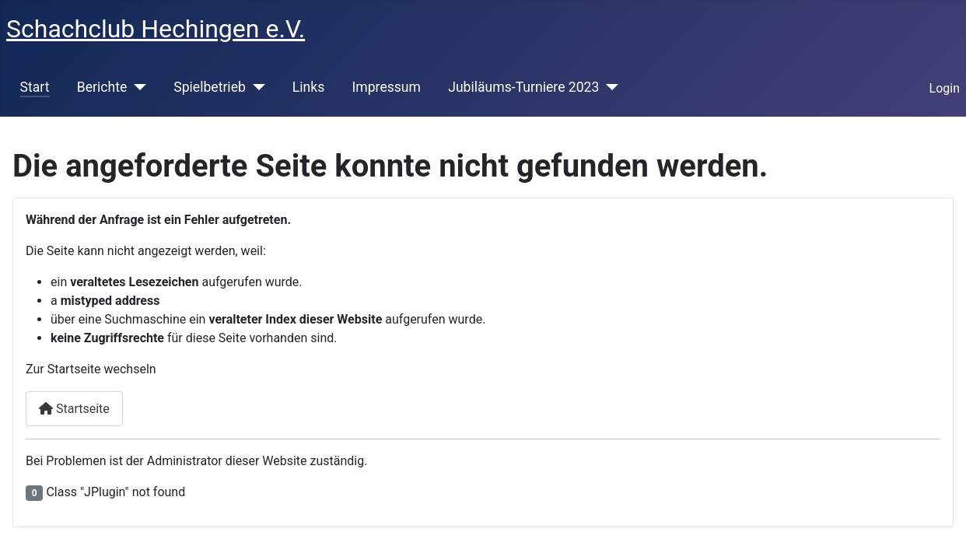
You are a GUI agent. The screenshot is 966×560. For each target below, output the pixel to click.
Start (35, 87)
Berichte (102, 87)
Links (308, 87)
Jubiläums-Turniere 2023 (523, 87)
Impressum (386, 87)
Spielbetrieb (210, 87)
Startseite (74, 409)
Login (945, 88)
